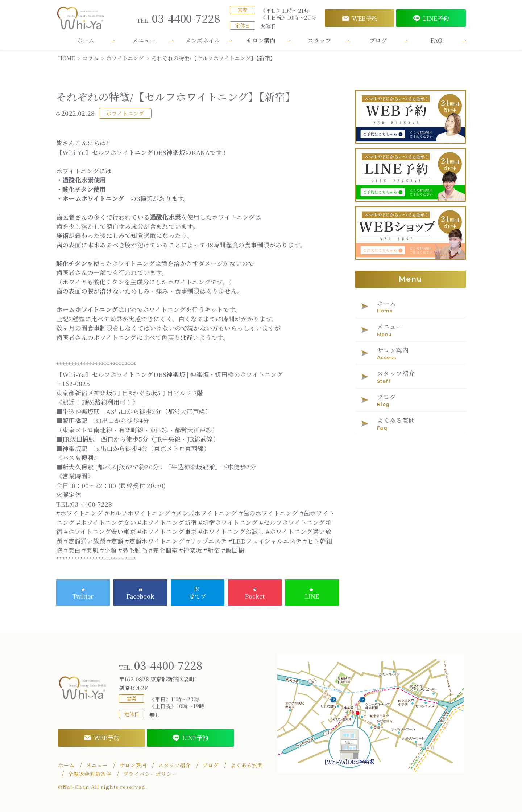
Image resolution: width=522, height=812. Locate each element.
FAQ (436, 40)
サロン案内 (261, 40)
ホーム (86, 40)
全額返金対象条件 (90, 774)
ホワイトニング (125, 113)
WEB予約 (360, 18)
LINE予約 (431, 18)
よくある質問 (246, 765)
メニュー (144, 40)
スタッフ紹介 (174, 765)
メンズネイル (203, 40)
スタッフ (319, 40)
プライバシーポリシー (150, 774)
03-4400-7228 (179, 18)
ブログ (378, 40)
